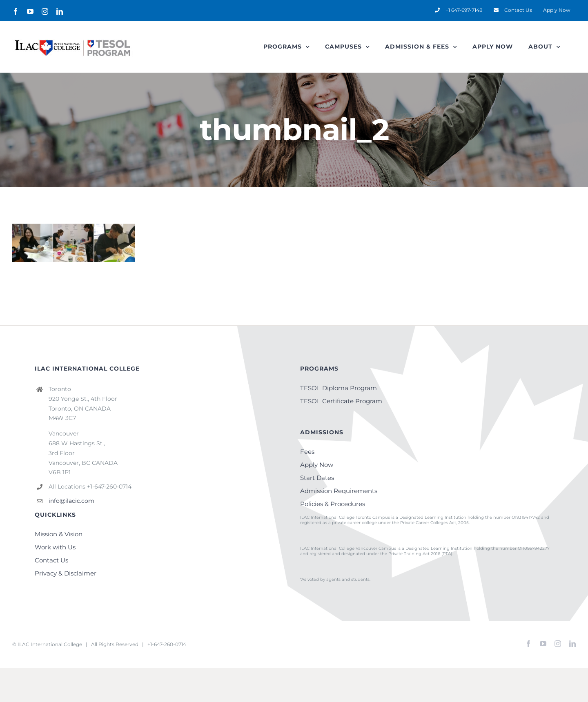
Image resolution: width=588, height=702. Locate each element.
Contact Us (51, 560)
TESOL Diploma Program (339, 388)
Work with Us (55, 547)
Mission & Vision (59, 534)
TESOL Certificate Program (341, 401)
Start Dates (317, 478)
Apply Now (317, 465)
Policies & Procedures (333, 504)
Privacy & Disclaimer (66, 573)
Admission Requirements (339, 491)
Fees (307, 452)
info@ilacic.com (71, 501)
